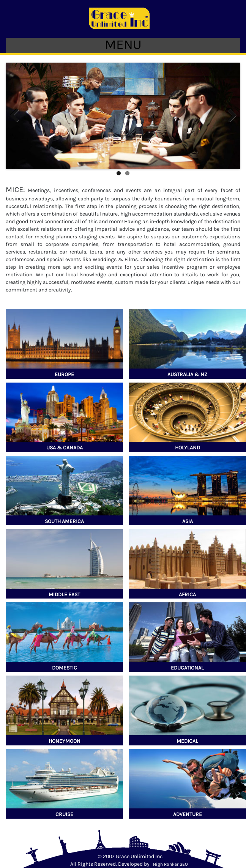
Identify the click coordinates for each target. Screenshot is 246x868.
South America (64, 521)
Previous (17, 116)
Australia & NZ (187, 374)
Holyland (188, 448)
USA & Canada (65, 448)
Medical (187, 741)
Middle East (64, 595)
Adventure (188, 814)
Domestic (65, 668)
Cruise (64, 814)
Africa (187, 595)
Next (229, 116)
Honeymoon (65, 741)
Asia (188, 521)
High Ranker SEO (170, 864)
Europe (64, 374)
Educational (187, 668)
